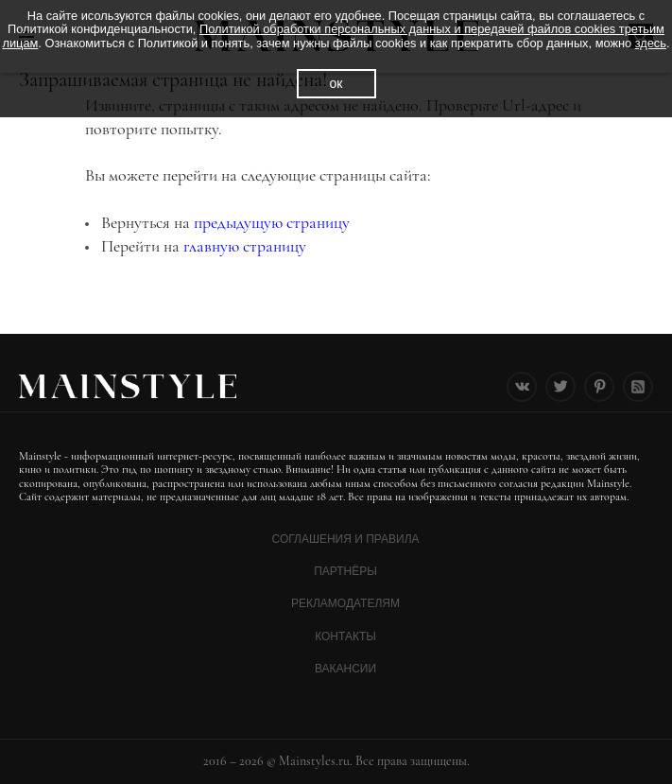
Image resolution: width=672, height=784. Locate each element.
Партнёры (345, 571)
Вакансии (345, 669)
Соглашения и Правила (345, 539)
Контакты (345, 636)
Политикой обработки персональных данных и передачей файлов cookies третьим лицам (333, 35)
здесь (651, 43)
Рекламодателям (345, 603)
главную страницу (245, 246)
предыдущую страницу (272, 222)
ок (336, 83)
